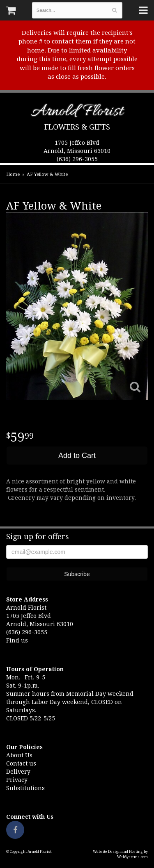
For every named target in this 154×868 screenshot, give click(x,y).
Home (13, 174)
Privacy (17, 780)
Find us (17, 640)
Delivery (18, 772)
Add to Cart (77, 456)
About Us (19, 755)
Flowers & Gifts (77, 127)
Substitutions (25, 788)
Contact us (21, 763)
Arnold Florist (77, 113)
